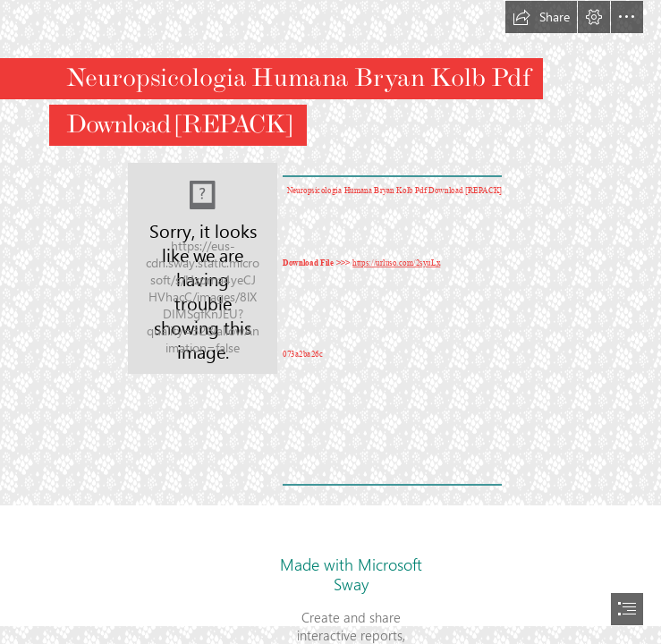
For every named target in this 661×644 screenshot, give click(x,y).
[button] (541, 17)
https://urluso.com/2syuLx (396, 263)
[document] (330, 322)
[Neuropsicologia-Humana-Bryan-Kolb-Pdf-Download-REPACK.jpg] (203, 268)
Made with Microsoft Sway (351, 574)
